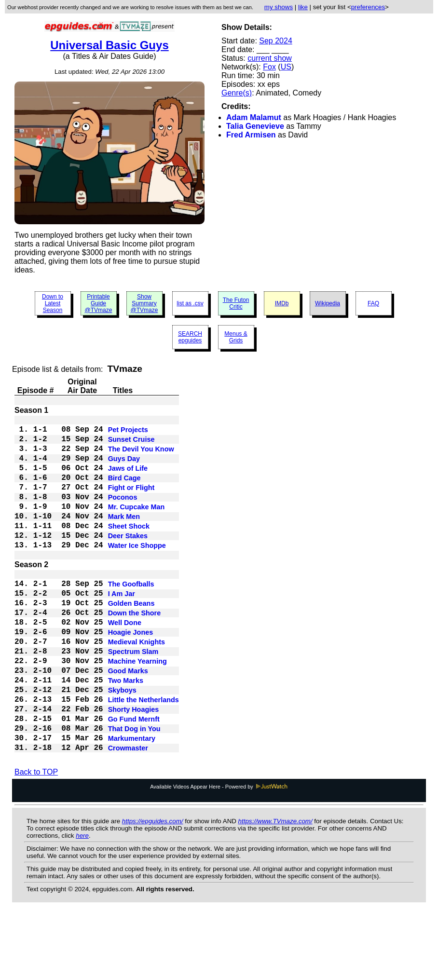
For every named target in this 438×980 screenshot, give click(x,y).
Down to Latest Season (53, 303)
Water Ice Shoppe (137, 572)
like (303, 7)
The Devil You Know (141, 456)
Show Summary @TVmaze (144, 303)
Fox (269, 67)
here (82, 901)
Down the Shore (135, 651)
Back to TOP (36, 837)
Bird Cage (124, 490)
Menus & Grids (236, 337)
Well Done (125, 662)
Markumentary (132, 801)
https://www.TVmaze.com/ (275, 887)
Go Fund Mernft (134, 778)
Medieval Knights (137, 685)
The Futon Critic (236, 303)
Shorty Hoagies (134, 766)
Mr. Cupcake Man (137, 525)
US (286, 67)
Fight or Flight (131, 502)
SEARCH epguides (190, 337)
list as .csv (190, 303)
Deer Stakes (128, 560)
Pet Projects (128, 433)
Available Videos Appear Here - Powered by (219, 852)
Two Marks (126, 732)
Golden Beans (131, 639)
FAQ (373, 303)
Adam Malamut (254, 117)
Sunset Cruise (131, 444)
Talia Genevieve (255, 126)
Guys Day (124, 467)
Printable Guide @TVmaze (99, 303)
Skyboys (122, 743)
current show (270, 58)
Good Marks (128, 720)
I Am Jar (122, 627)
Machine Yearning (137, 708)
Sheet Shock (129, 548)
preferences (368, 7)
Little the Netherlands (144, 755)
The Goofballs (131, 616)
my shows (279, 7)
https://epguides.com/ (153, 887)
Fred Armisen (251, 135)
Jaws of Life (128, 479)
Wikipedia (328, 303)
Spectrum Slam (133, 697)
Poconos (123, 514)
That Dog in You (134, 789)
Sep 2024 (276, 41)
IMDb (282, 303)
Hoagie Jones (131, 674)
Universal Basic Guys (109, 45)
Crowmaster (128, 813)
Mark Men (124, 537)
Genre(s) (237, 93)
